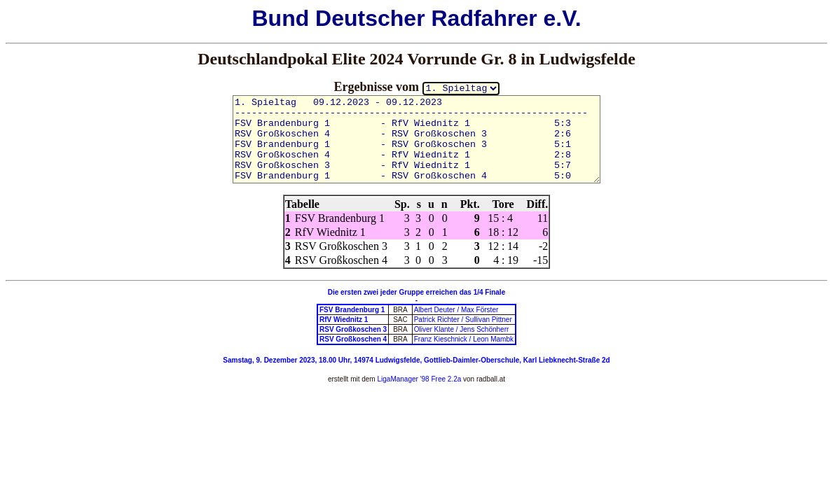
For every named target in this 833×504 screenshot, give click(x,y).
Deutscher (370, 18)
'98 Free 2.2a (440, 379)
